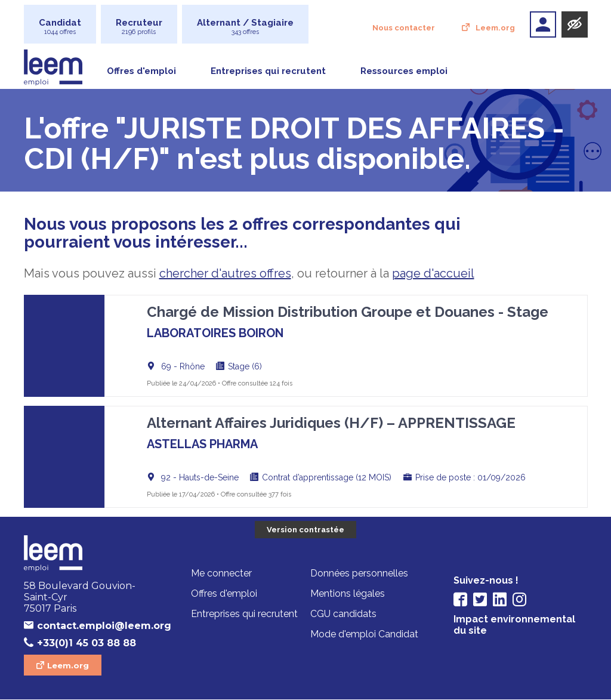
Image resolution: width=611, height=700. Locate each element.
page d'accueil (433, 273)
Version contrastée (305, 530)
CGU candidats (343, 614)
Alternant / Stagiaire (245, 27)
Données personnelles (359, 574)
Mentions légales (348, 594)
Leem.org (495, 28)
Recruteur (139, 27)
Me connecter (221, 574)
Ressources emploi (404, 71)
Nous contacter (404, 28)
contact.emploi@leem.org (98, 626)
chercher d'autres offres (225, 273)
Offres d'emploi (141, 71)
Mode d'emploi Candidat (364, 635)
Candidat (60, 27)
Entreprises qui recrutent (268, 71)
